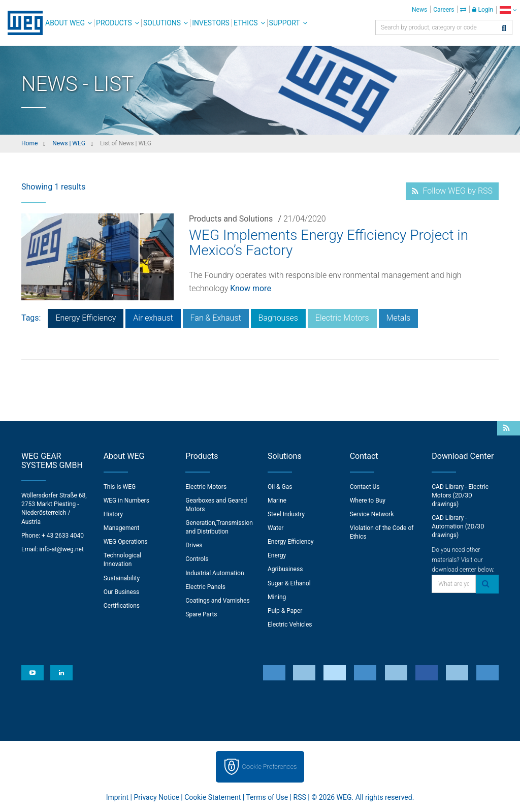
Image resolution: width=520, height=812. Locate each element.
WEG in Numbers (126, 501)
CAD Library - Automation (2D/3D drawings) (458, 526)
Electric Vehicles (290, 624)
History (113, 514)
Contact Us (365, 487)
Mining (277, 597)
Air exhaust (153, 318)
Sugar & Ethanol (289, 583)
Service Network (372, 514)
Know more (251, 288)
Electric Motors (342, 318)
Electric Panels (205, 587)
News (419, 10)
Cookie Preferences (270, 767)
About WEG (65, 23)
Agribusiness (285, 569)
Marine (277, 501)
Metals (399, 318)
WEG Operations (126, 542)
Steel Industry (286, 514)
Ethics (246, 23)
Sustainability (122, 578)
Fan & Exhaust (216, 318)
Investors (211, 23)
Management (122, 528)
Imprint (117, 797)
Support (285, 23)
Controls (197, 559)
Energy (277, 555)
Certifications (122, 606)
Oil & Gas (280, 487)
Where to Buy (368, 501)
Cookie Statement (213, 797)
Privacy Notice (156, 797)
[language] (508, 10)
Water (275, 528)
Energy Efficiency (86, 318)
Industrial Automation (215, 573)
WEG (22, 23)
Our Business (122, 592)
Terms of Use (267, 797)
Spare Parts (201, 614)
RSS (300, 797)
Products (114, 23)
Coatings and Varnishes (217, 601)
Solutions (162, 23)
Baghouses (278, 318)
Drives (194, 545)
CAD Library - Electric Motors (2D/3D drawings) (460, 495)
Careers (444, 10)
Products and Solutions (231, 219)
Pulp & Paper (285, 611)
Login (483, 10)
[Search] (504, 29)
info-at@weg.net (62, 549)
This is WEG (120, 487)
